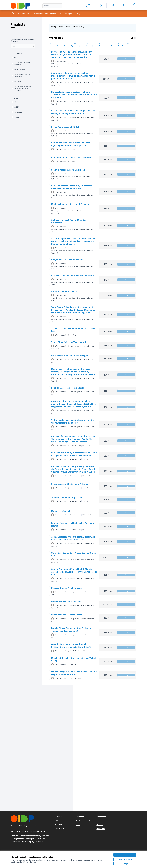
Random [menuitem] (60, 46)
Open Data (101, 829)
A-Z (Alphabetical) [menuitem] (75, 45)
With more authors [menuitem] (131, 45)
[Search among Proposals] (23, 46)
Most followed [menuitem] (120, 45)
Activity (100, 821)
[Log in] (134, 6)
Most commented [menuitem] (110, 45)
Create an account (83, 821)
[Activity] (123, 6)
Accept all (125, 855)
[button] (17, 54)
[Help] (101, 6)
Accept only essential (125, 859)
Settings (125, 864)
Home (57, 821)
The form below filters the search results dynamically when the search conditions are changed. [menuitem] (22, 40)
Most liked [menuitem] (100, 45)
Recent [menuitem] (66, 46)
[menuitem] (23, 46)
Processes (25, 14)
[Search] (52, 6)
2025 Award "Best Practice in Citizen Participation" (55, 14)
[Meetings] (113, 6)
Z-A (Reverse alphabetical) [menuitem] (89, 45)
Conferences (60, 828)
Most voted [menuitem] (52, 45)
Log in (78, 825)
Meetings (100, 825)
